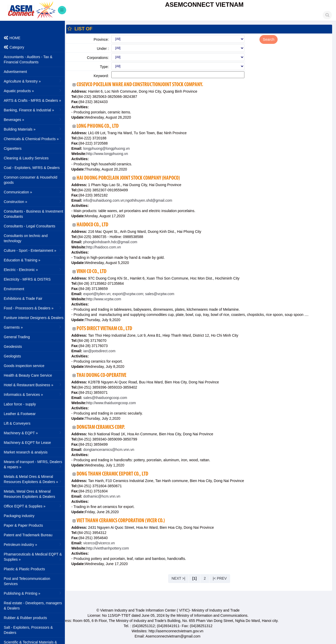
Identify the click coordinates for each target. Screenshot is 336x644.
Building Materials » (33, 129)
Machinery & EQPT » (33, 433)
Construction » (33, 201)
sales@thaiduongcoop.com (105, 398)
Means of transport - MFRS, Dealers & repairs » (33, 464)
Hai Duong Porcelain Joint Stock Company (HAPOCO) (128, 178)
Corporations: (98, 58)
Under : (103, 49)
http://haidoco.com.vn (104, 247)
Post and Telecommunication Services (27, 581)
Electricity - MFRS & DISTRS (27, 279)
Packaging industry (19, 516)
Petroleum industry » (33, 544)
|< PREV (220, 578)
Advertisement (15, 72)
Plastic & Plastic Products (25, 569)
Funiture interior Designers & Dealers (34, 318)
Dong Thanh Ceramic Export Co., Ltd (112, 474)
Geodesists (13, 347)
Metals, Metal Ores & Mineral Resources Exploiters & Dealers (30, 494)
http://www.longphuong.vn (107, 154)
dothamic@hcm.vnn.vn (101, 496)
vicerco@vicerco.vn (98, 543)
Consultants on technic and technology (26, 238)
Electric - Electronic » (33, 269)
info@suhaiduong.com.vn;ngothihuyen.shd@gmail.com (127, 200)
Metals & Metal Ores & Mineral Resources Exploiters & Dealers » (33, 479)
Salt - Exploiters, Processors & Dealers (28, 630)
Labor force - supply (20, 404)
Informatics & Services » (33, 394)
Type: (104, 67)
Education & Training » (33, 260)
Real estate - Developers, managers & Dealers (33, 606)
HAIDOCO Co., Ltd (92, 225)
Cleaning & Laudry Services (26, 158)
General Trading (17, 337)
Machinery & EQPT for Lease (28, 443)
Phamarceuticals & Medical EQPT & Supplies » (33, 557)
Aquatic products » (33, 91)
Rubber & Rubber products (26, 618)
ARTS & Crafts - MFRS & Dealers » (33, 100)
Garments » (33, 327)
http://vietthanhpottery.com (108, 548)
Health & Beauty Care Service (28, 375)
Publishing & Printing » (33, 593)
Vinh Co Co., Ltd (91, 272)
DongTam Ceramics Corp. (101, 427)
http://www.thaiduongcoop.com (111, 403)
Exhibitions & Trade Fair (23, 299)
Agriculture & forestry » (33, 81)
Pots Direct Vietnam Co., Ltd (104, 329)
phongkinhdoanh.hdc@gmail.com (110, 242)
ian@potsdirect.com (99, 351)
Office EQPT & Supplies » (33, 506)
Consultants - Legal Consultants (30, 226)
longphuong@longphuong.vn (106, 148)
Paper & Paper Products (23, 525)
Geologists (12, 356)
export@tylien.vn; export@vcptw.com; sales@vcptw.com (128, 294)
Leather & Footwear (20, 414)
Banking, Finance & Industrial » (33, 110)
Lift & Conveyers (17, 423)
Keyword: (101, 76)
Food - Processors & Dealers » (33, 308)
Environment (14, 289)
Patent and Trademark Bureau (28, 535)
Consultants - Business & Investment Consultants (34, 214)
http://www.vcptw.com (104, 299)
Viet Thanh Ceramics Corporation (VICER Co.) (121, 521)
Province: (101, 39)
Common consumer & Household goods (31, 180)
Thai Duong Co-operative (101, 375)
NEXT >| (178, 578)
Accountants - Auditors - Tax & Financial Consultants (28, 59)
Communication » (33, 192)
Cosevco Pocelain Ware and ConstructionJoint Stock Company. (140, 85)
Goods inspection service (24, 366)
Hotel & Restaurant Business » (33, 385)
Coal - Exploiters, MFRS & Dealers (32, 168)
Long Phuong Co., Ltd (98, 126)
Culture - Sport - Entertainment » (33, 250)
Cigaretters (13, 148)
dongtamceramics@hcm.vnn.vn (108, 450)
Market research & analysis (26, 452)
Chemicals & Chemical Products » (33, 139)
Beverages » (33, 119)
